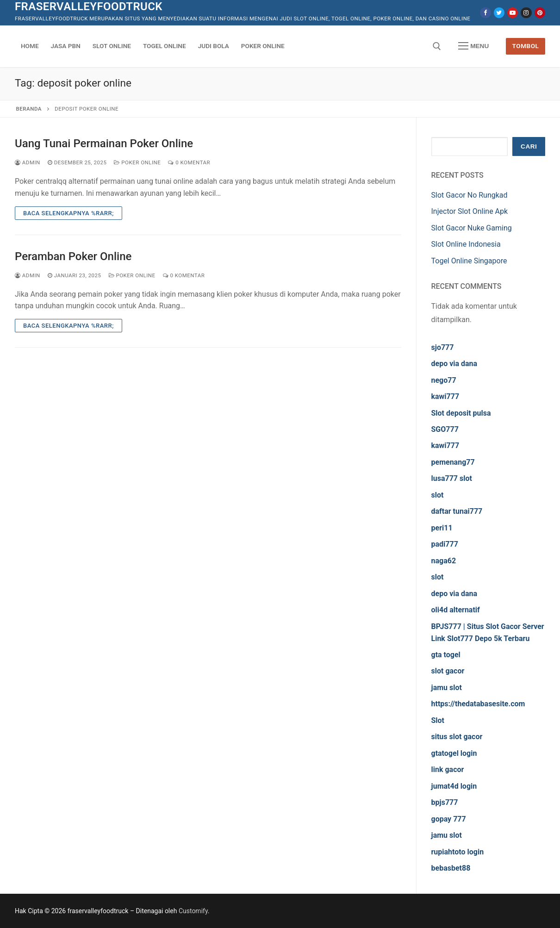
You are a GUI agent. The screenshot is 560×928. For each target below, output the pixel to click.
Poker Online (137, 162)
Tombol (526, 46)
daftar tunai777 (457, 511)
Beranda (29, 109)
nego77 (444, 380)
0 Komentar (189, 162)
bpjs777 (445, 802)
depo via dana (454, 364)
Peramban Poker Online (73, 256)
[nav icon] (473, 46)
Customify (193, 911)
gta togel (446, 655)
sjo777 (443, 347)
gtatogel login (454, 753)
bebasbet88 (451, 868)
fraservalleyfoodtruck (89, 6)
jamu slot (447, 688)
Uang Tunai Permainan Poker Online (104, 143)
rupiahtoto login (458, 852)
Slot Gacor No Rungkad (470, 195)
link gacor (448, 769)
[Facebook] (485, 13)
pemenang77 (453, 462)
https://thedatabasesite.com (478, 704)
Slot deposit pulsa (461, 413)
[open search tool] (437, 46)
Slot (438, 720)
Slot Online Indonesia (466, 244)
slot (438, 495)
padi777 (445, 544)
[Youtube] (513, 13)
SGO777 (445, 429)
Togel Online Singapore (469, 261)
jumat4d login (454, 786)
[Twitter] (499, 13)
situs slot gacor (457, 737)
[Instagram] (526, 13)
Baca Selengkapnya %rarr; (68, 213)
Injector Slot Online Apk (470, 211)
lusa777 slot (452, 478)
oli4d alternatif (456, 610)
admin (28, 162)
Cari (529, 146)
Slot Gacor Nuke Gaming (472, 228)
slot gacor (448, 671)
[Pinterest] (540, 13)
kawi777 (445, 396)
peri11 (442, 528)
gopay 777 (449, 819)
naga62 (444, 561)
